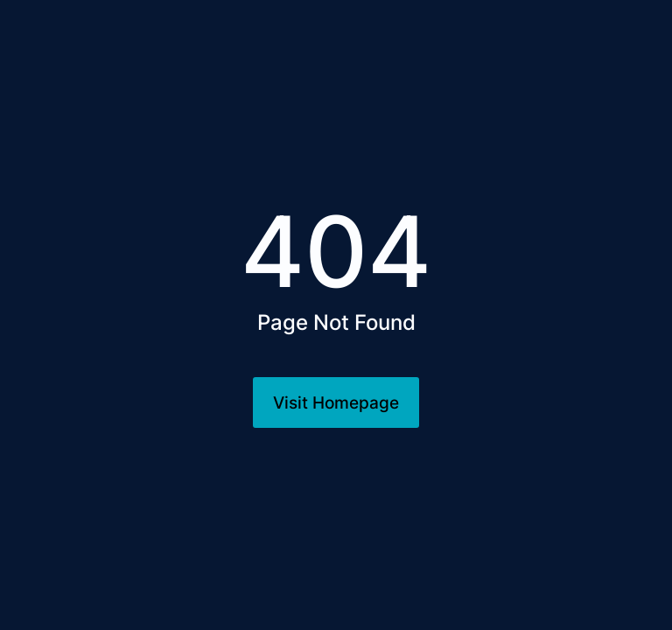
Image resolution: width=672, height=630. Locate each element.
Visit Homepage (336, 402)
